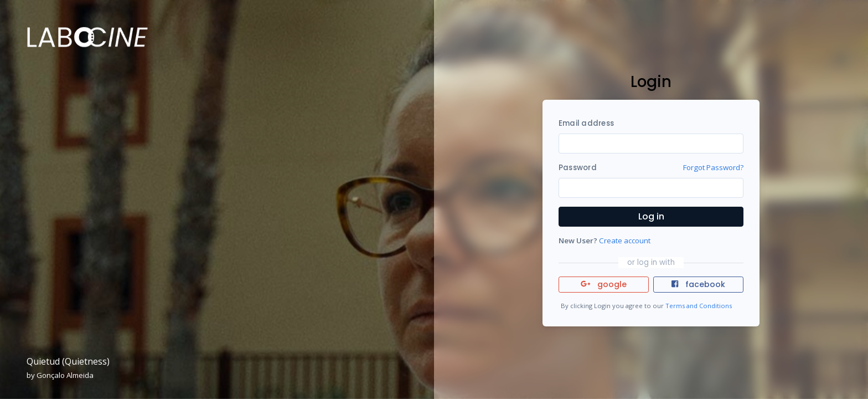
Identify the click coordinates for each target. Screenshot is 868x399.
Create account (625, 241)
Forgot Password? (713, 167)
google (604, 284)
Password (578, 168)
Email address (586, 123)
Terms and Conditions (699, 306)
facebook (698, 284)
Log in (651, 216)
